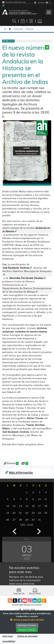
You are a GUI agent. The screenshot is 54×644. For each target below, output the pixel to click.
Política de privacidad (27, 636)
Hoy (27, 539)
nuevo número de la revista (26, 230)
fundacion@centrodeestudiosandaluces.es (16, 2)
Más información (21, 472)
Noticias (30, 29)
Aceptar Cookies (27, 630)
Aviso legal (7, 636)
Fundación (19, 29)
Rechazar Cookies (27, 625)
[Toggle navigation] (49, 12)
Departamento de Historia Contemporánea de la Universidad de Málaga (27, 290)
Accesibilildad (9, 641)
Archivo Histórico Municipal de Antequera (27, 271)
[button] (27, 620)
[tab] (11, 463)
